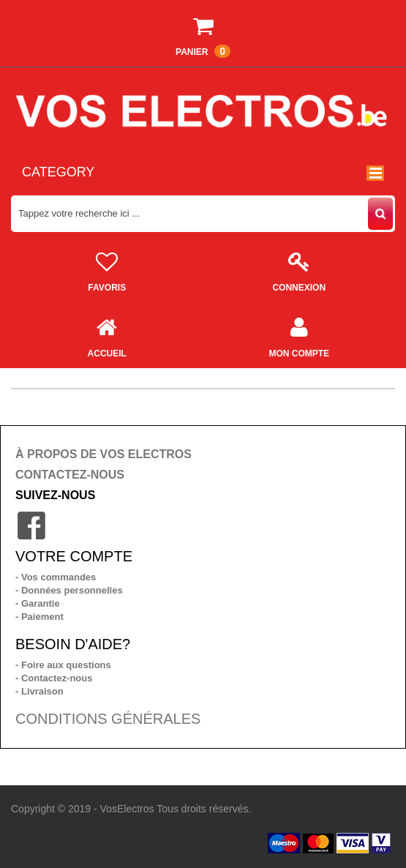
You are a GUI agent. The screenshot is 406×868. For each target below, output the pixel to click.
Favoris (107, 268)
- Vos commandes (56, 577)
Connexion (300, 268)
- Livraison (40, 691)
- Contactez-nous (54, 678)
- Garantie (38, 603)
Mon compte (300, 334)
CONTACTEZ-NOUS (70, 475)
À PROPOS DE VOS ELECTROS (104, 454)
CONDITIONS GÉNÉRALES (108, 719)
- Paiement (40, 617)
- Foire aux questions (63, 665)
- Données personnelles (69, 590)
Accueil (107, 334)
